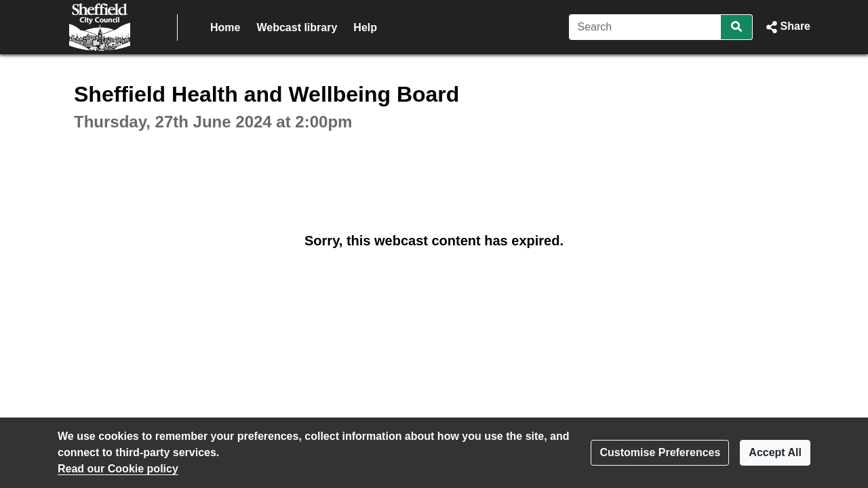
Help (365, 27)
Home (225, 27)
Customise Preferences (660, 452)
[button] (787, 27)
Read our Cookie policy (118, 469)
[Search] (645, 27)
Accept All (775, 452)
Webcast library (297, 27)
